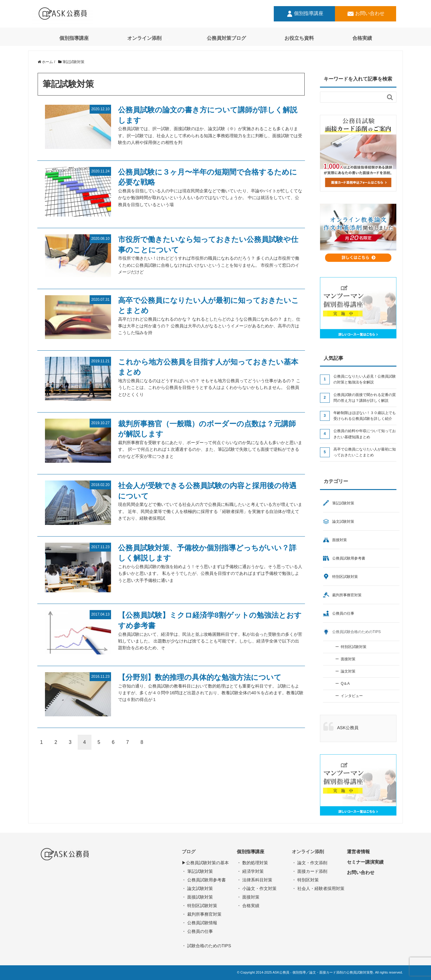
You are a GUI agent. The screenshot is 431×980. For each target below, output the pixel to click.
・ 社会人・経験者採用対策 (318, 888)
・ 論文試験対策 (197, 888)
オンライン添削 (144, 38)
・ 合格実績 (248, 906)
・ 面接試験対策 (197, 897)
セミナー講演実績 (365, 862)
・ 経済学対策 (250, 871)
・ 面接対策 (248, 897)
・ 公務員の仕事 (197, 931)
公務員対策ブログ (226, 38)
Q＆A (345, 684)
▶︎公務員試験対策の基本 (205, 863)
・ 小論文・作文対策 (257, 888)
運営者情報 (358, 852)
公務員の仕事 (343, 613)
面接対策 (340, 540)
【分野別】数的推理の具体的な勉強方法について (200, 677)
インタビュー (352, 696)
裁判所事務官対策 (347, 595)
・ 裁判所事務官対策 (202, 914)
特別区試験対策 (345, 577)
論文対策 (348, 671)
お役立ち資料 (299, 38)
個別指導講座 (304, 14)
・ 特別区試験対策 (199, 906)
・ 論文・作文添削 (310, 863)
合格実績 (362, 38)
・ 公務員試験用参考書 (204, 880)
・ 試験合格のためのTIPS (206, 946)
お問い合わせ (366, 14)
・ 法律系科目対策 (255, 880)
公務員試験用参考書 (349, 558)
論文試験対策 (343, 522)
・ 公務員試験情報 (199, 923)
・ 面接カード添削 (310, 871)
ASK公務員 (348, 728)
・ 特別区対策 (305, 880)
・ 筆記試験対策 (197, 871)
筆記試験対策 (343, 503)
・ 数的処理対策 (252, 863)
